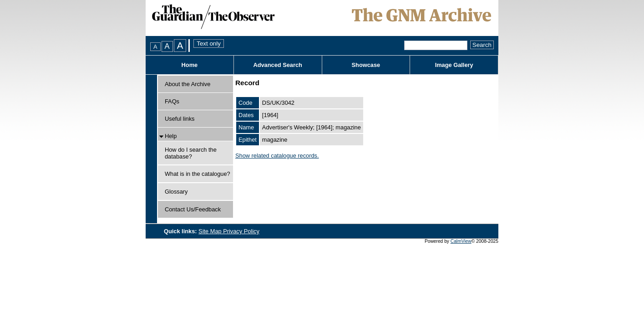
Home (190, 65)
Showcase (366, 65)
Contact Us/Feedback (193, 209)
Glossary (176, 192)
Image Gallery (454, 65)
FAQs (172, 101)
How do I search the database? (191, 153)
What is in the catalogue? (198, 174)
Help (171, 136)
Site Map (211, 231)
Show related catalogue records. (277, 156)
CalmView (461, 241)
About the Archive (188, 84)
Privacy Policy (241, 231)
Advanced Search (277, 65)
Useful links (180, 119)
